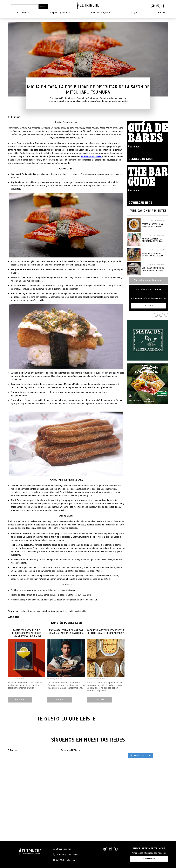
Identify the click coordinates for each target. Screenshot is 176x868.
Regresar (14, 117)
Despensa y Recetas (60, 13)
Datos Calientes (21, 13)
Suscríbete (149, 859)
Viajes (134, 13)
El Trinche (12, 750)
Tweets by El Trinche (70, 750)
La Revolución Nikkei (92, 156)
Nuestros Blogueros (101, 13)
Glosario (162, 13)
